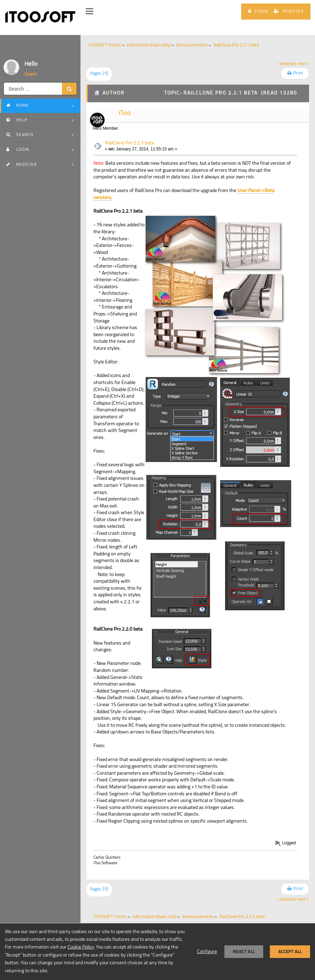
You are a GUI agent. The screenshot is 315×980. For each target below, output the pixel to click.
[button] (89, 12)
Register (289, 11)
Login (258, 11)
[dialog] (157, 951)
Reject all (244, 951)
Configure (207, 952)
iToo (125, 113)
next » (303, 64)
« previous (287, 64)
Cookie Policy (81, 947)
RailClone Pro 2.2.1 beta (129, 143)
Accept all (290, 951)
